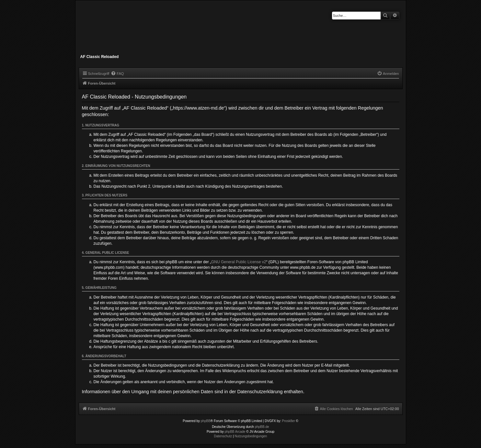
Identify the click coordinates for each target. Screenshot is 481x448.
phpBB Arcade (235, 432)
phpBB (206, 421)
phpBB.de (262, 427)
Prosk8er (289, 421)
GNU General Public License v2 (239, 262)
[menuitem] (117, 74)
